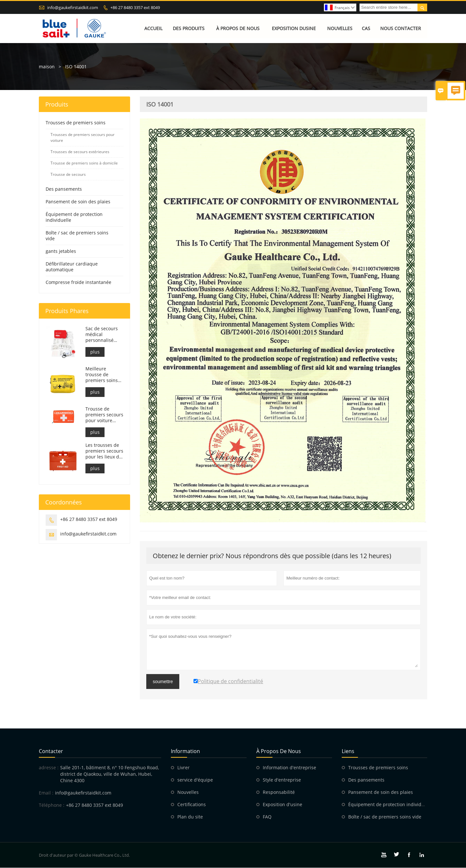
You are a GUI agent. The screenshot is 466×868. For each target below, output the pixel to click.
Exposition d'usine (283, 805)
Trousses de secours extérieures (80, 152)
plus (95, 352)
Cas (366, 28)
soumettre (163, 682)
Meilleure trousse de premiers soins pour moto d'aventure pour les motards (103, 375)
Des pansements (64, 189)
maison (47, 67)
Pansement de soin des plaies (78, 202)
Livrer (183, 768)
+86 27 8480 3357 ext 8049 (135, 7)
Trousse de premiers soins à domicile (84, 163)
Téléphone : (52, 805)
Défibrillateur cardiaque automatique (72, 267)
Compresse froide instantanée (78, 282)
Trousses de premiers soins (76, 123)
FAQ (267, 817)
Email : (46, 793)
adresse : (49, 768)
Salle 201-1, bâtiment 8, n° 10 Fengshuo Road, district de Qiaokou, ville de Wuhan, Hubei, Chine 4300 (110, 774)
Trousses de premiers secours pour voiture (83, 137)
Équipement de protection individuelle (74, 217)
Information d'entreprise (289, 768)
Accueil (153, 28)
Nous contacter (401, 28)
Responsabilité (279, 792)
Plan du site (190, 817)
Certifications (192, 805)
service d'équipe (195, 780)
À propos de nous (238, 28)
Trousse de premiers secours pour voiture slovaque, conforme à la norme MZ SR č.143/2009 (104, 415)
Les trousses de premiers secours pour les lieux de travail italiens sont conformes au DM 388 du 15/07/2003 (104, 451)
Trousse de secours (68, 174)
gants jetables (61, 251)
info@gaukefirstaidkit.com (73, 7)
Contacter (51, 751)
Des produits (189, 28)
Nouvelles (340, 28)
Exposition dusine (294, 28)
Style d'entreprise (282, 780)
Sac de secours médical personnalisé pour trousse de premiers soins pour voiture (103, 334)
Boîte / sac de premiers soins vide (77, 236)
